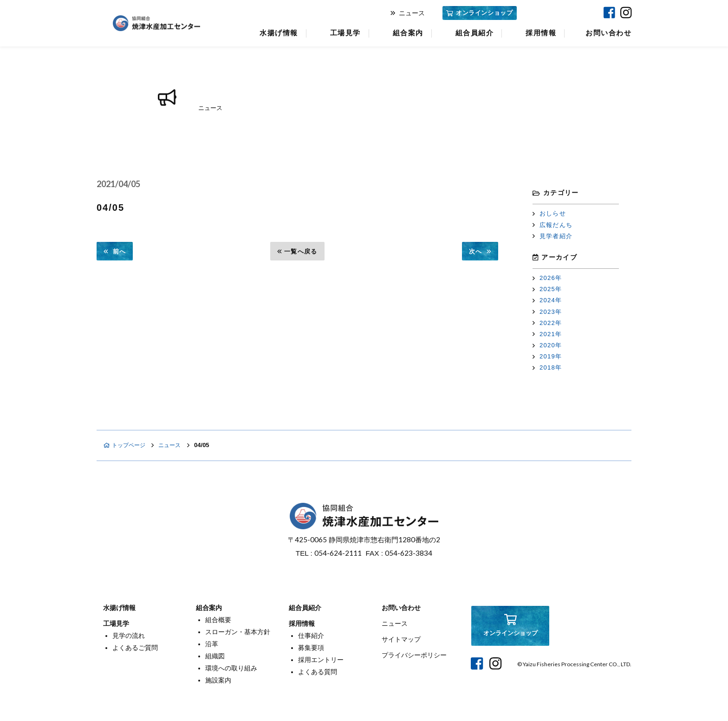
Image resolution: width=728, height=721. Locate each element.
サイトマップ (401, 639)
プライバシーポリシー (414, 655)
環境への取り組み (231, 668)
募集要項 (311, 648)
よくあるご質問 (135, 648)
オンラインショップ (479, 13)
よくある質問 (318, 672)
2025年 (547, 289)
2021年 (547, 334)
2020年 (547, 345)
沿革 (212, 644)
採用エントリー (321, 660)
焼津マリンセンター (559, 13)
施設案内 (218, 680)
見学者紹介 (552, 236)
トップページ (126, 445)
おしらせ (549, 213)
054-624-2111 (338, 553)
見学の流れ (129, 636)
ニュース (408, 13)
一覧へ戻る (297, 251)
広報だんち (552, 225)
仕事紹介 (311, 636)
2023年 (547, 312)
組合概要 (218, 620)
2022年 (547, 323)
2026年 (547, 278)
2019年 (547, 356)
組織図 (215, 656)
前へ (115, 251)
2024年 (547, 300)
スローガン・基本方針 (238, 632)
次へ (480, 251)
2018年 (547, 367)
